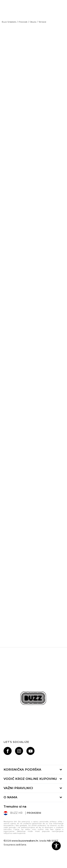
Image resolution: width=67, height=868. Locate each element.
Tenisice (42, 22)
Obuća (33, 22)
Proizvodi (23, 22)
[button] (56, 846)
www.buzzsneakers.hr (25, 841)
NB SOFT (53, 841)
